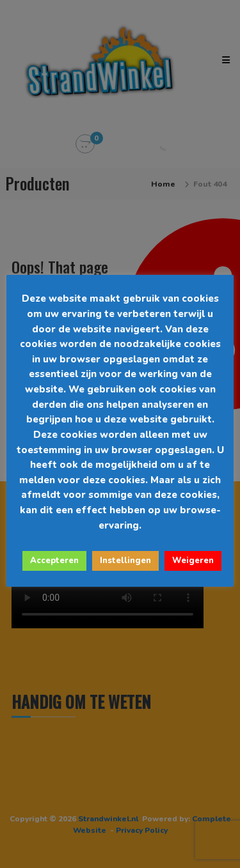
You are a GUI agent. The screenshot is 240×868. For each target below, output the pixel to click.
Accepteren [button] (54, 561)
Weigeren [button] (193, 561)
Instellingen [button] (125, 561)
